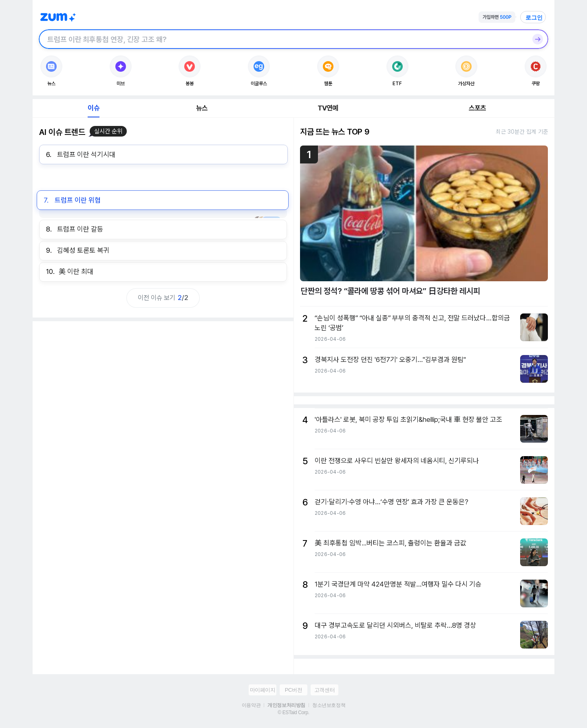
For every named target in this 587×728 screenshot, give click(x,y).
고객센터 (324, 690)
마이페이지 (263, 690)
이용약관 (251, 705)
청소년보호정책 (329, 705)
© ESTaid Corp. (293, 713)
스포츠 (478, 108)
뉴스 (202, 108)
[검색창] (283, 39)
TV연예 (328, 108)
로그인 (534, 18)
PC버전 (293, 690)
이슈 (93, 108)
